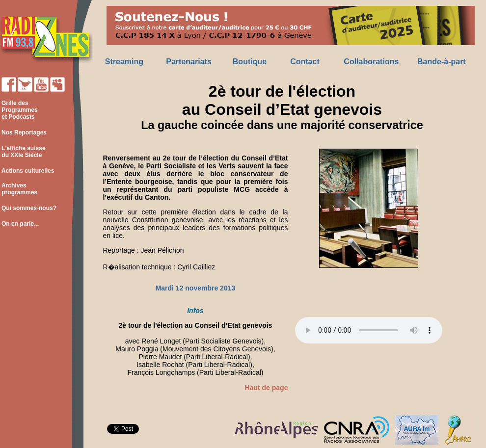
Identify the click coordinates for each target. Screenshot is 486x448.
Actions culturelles (28, 171)
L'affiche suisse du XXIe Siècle (23, 152)
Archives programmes (19, 189)
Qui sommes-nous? (29, 208)
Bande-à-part (442, 62)
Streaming (124, 62)
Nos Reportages (24, 132)
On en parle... (20, 224)
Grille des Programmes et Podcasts (19, 110)
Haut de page (267, 388)
